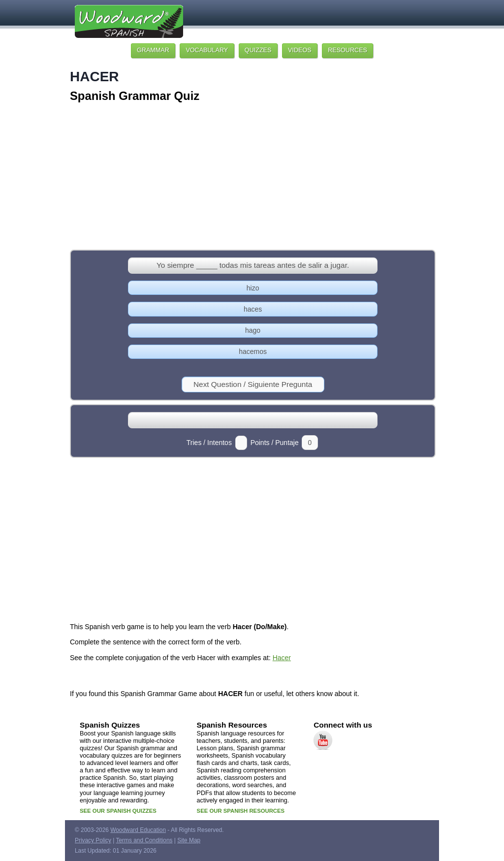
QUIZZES (258, 50)
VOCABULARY (207, 50)
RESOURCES (347, 50)
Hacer (282, 658)
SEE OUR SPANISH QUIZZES (118, 811)
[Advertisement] (252, 177)
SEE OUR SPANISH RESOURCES (241, 811)
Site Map (189, 840)
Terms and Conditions (144, 840)
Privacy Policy (93, 840)
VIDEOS (300, 50)
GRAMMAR (153, 50)
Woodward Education (138, 830)
